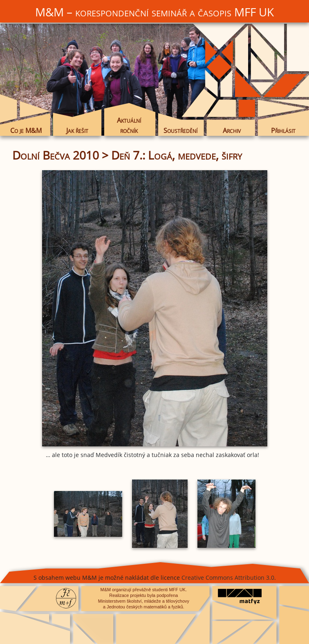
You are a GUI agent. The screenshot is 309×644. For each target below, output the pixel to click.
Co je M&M (26, 130)
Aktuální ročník (129, 125)
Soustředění (180, 130)
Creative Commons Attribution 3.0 (228, 578)
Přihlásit (283, 130)
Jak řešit (77, 130)
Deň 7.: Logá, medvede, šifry (177, 155)
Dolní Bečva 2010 (56, 155)
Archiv (232, 130)
